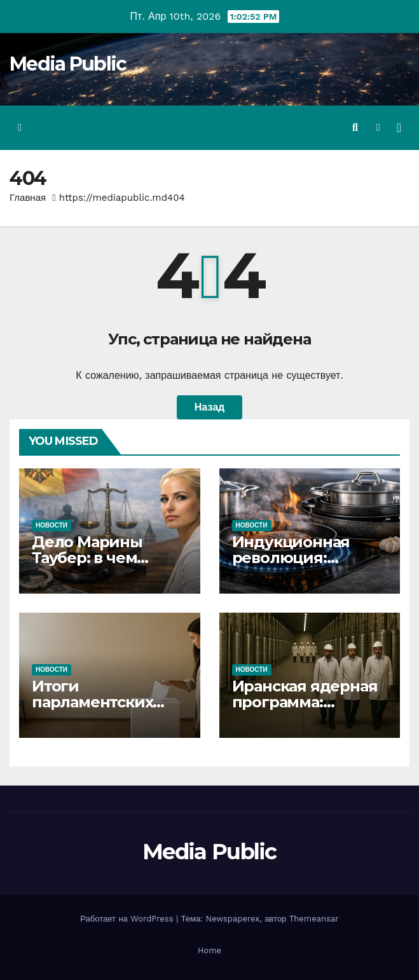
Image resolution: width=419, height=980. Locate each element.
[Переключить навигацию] (399, 128)
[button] (355, 127)
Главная (28, 198)
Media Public (68, 64)
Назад (209, 407)
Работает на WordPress (128, 919)
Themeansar (314, 919)
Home (209, 950)
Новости (52, 525)
